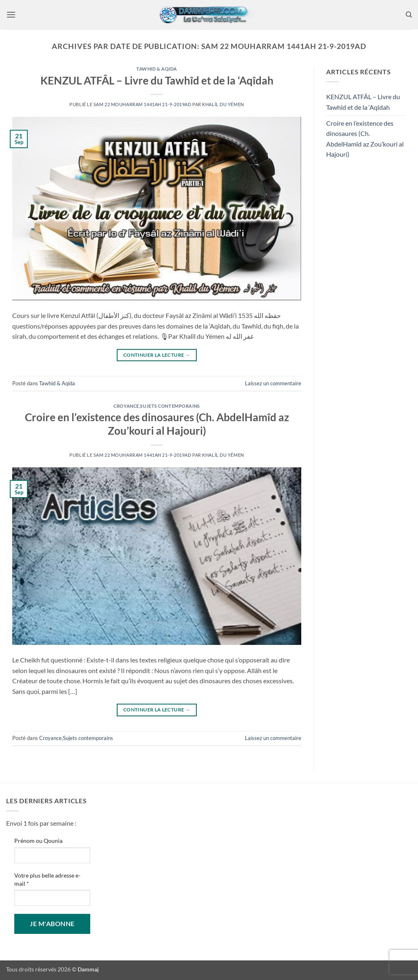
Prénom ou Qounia (38, 841)
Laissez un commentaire (273, 383)
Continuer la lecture (157, 355)
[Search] (409, 15)
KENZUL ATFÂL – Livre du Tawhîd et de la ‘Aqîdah (157, 80)
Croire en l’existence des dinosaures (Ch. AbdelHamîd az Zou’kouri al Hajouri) (365, 139)
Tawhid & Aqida (157, 69)
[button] (11, 14)
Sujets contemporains (170, 406)
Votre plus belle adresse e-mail (47, 879)
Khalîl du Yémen (223, 104)
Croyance (126, 406)
